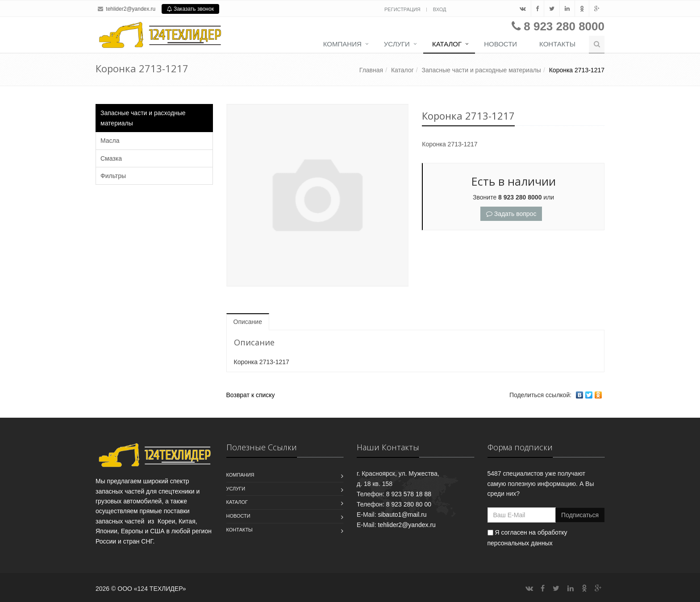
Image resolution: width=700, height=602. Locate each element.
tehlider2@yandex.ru (131, 9)
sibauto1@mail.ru (402, 515)
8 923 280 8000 (564, 26)
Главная (371, 70)
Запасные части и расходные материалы (481, 70)
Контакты (557, 44)
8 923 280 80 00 (409, 504)
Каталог (447, 44)
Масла (110, 141)
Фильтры (113, 176)
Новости (500, 44)
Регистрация (403, 9)
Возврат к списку (251, 395)
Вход (440, 9)
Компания (342, 44)
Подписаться (580, 515)
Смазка (111, 158)
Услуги (397, 44)
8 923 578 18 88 (409, 494)
